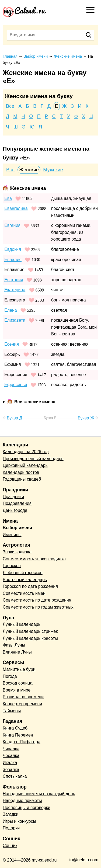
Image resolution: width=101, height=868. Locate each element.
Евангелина (16, 208)
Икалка (10, 763)
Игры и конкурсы (19, 821)
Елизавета (15, 320)
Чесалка (11, 756)
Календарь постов (21, 472)
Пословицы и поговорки (27, 808)
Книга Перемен (18, 735)
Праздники (13, 497)
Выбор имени (17, 528)
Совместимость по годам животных (38, 607)
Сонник (10, 846)
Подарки (11, 828)
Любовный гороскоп (23, 573)
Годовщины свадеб (22, 479)
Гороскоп (12, 566)
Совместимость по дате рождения (37, 600)
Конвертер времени (22, 704)
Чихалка (11, 749)
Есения (12, 344)
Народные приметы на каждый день (39, 794)
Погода (10, 676)
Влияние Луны (17, 652)
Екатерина (15, 290)
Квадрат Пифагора (22, 742)
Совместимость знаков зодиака (34, 559)
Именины (12, 535)
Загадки (11, 814)
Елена (11, 310)
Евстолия (14, 280)
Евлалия (13, 260)
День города (15, 510)
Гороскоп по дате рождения (30, 586)
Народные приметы (22, 801)
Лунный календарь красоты (30, 638)
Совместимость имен (24, 593)
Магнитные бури (19, 669)
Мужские (53, 170)
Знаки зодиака (17, 552)
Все (10, 106)
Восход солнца (18, 683)
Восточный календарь (25, 580)
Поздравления (17, 503)
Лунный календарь (22, 624)
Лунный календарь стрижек (30, 631)
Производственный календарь (33, 459)
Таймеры (12, 711)
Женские (29, 170)
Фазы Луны (14, 645)
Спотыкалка (15, 776)
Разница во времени (23, 697)
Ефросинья (16, 385)
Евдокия (13, 249)
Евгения (12, 225)
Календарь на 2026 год (26, 452)
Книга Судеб (15, 728)
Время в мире (17, 690)
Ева (8, 198)
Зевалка (11, 770)
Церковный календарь (25, 465)
